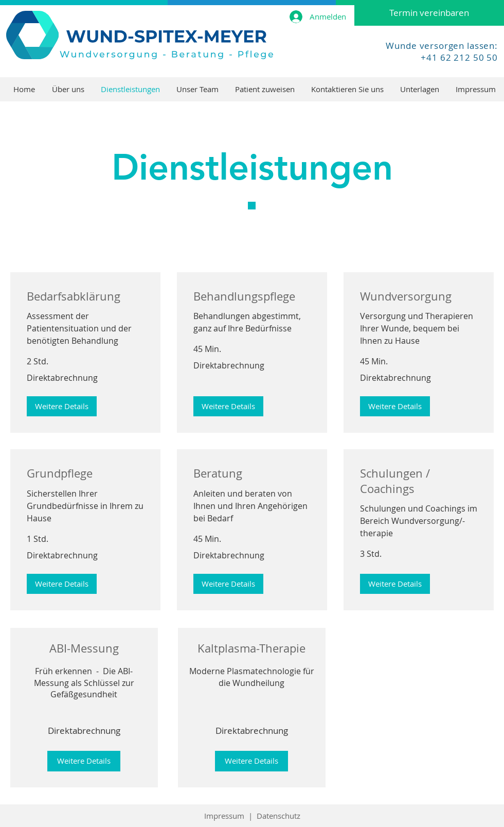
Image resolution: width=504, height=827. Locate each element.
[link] (85, 296)
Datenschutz (278, 816)
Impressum (224, 816)
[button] (62, 406)
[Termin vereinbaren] (429, 13)
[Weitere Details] (84, 761)
